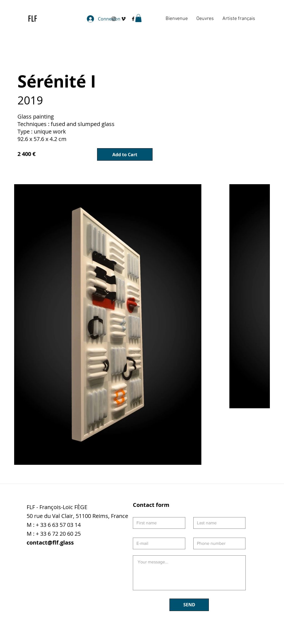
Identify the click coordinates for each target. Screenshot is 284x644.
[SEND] (189, 605)
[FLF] (35, 19)
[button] (138, 18)
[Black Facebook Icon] (133, 19)
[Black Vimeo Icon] (123, 19)
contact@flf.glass (50, 542)
